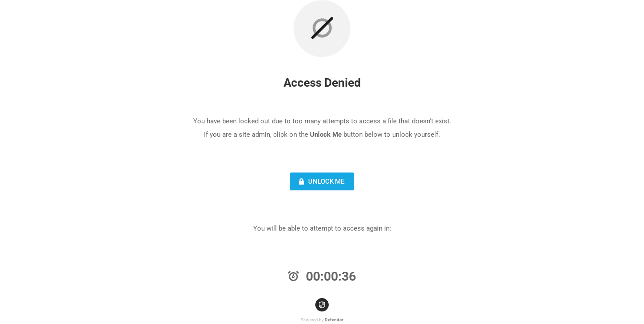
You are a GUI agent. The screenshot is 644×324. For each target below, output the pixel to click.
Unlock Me (320, 181)
